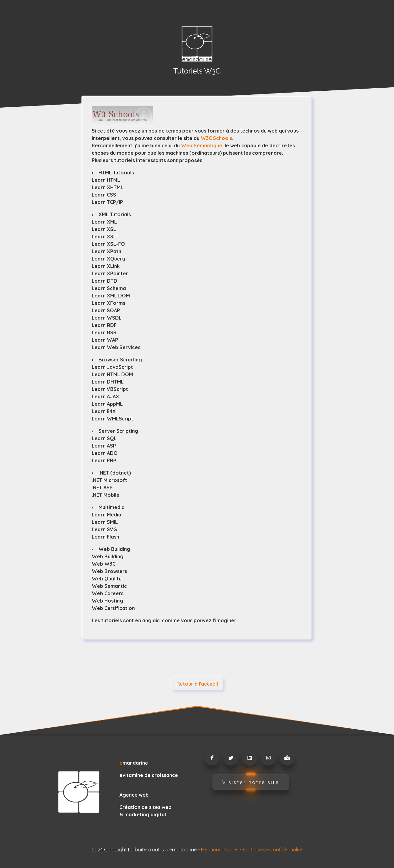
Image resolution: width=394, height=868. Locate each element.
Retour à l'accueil (197, 684)
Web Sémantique (202, 145)
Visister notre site (251, 782)
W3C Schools (216, 138)
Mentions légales (220, 850)
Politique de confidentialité (273, 850)
